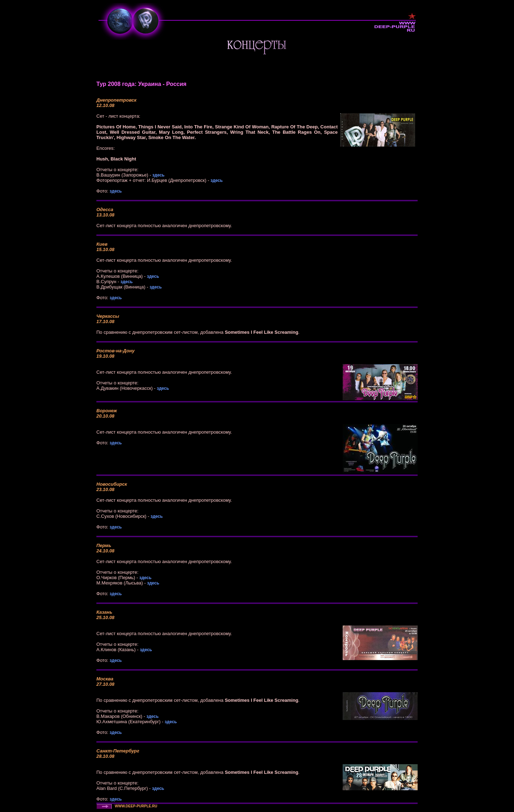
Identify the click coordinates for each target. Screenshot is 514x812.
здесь (158, 175)
